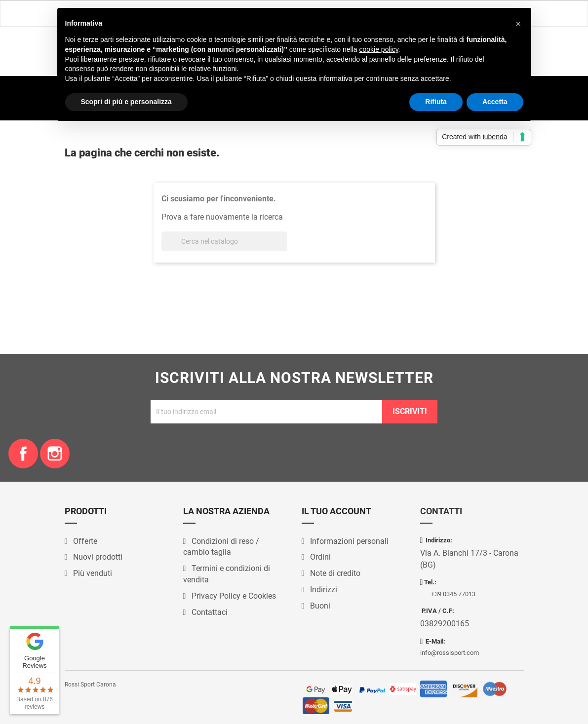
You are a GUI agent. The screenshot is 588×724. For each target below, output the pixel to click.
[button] (518, 24)
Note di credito (334, 573)
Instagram (55, 454)
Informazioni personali (348, 541)
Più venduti (92, 573)
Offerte (84, 541)
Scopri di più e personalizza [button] (126, 102)
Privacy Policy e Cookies (233, 596)
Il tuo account (336, 511)
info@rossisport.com (450, 653)
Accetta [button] (495, 102)
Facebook (23, 454)
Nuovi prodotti (97, 557)
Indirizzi (323, 590)
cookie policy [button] (378, 49)
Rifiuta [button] (436, 102)
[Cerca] (224, 241)
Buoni (319, 606)
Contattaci (209, 612)
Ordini (319, 557)
